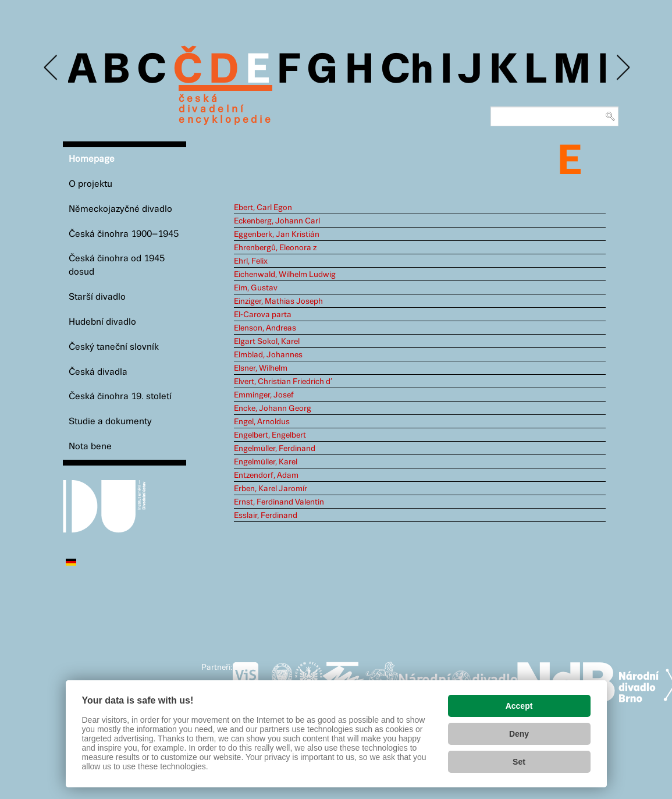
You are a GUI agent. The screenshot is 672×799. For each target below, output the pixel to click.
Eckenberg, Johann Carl (277, 221)
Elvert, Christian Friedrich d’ (283, 382)
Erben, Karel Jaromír (271, 489)
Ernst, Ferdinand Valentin (279, 502)
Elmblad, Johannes (268, 355)
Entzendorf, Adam (266, 475)
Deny (519, 734)
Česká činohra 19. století (120, 397)
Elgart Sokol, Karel (267, 342)
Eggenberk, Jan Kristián (277, 235)
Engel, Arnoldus (262, 422)
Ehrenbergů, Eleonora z (275, 248)
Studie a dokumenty (110, 422)
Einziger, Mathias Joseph (278, 301)
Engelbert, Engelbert (270, 435)
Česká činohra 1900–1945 (124, 234)
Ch (407, 71)
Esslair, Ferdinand (266, 516)
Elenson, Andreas (265, 328)
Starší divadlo (97, 297)
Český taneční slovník (114, 347)
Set (519, 762)
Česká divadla (98, 372)
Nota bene (90, 447)
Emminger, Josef (264, 395)
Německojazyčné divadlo (120, 209)
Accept (519, 706)
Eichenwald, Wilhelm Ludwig (285, 275)
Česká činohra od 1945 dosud (117, 265)
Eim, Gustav (256, 288)
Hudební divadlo (102, 322)
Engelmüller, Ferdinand (275, 449)
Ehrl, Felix (251, 261)
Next (622, 68)
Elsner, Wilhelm (261, 368)
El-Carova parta (263, 315)
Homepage (92, 159)
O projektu (90, 184)
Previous (51, 68)
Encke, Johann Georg (273, 409)
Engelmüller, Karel (266, 462)
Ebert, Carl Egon (263, 208)
